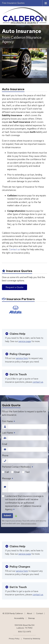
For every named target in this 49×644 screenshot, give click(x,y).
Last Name (9, 433)
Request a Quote (15, 287)
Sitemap (31, 618)
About (29, 613)
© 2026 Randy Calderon (13, 613)
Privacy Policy (14, 639)
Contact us (14, 249)
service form (22, 358)
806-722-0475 (25, 632)
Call (7, 472)
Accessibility (19, 618)
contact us (38, 382)
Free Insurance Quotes (13, 3)
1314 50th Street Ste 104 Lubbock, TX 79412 (24, 626)
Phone (5, 455)
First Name (9, 421)
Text (27, 472)
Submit (7, 516)
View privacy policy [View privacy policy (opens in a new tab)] (28, 523)
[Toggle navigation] (46, 3)
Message (8, 478)
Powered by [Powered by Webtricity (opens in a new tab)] (32, 639)
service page (25, 341)
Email (5, 444)
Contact (39, 613)
